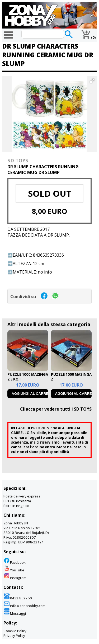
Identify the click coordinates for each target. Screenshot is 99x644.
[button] (92, 81)
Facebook (15, 562)
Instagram (15, 578)
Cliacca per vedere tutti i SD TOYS (56, 409)
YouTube (14, 570)
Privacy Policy (14, 636)
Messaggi (15, 613)
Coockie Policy (15, 631)
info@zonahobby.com (24, 606)
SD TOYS (18, 160)
